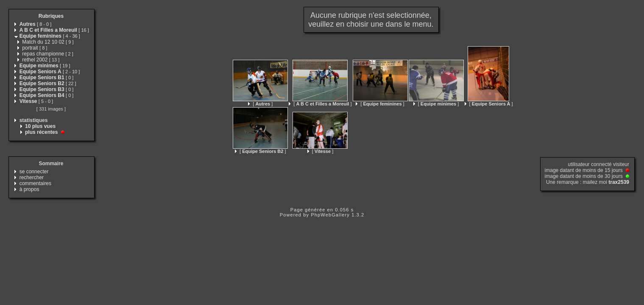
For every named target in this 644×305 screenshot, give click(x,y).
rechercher (32, 177)
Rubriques (51, 16)
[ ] (260, 104)
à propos (29, 189)
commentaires (35, 183)
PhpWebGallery (330, 215)
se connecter (34, 172)
